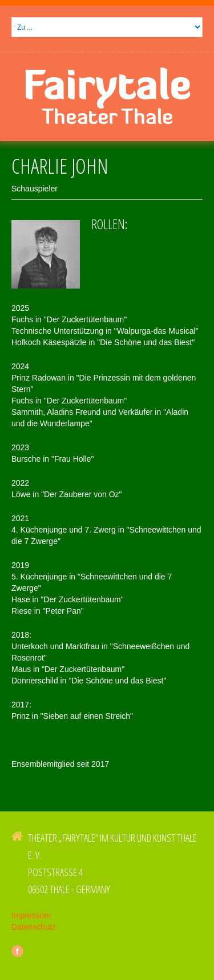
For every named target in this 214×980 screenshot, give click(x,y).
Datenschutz (34, 927)
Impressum (31, 915)
